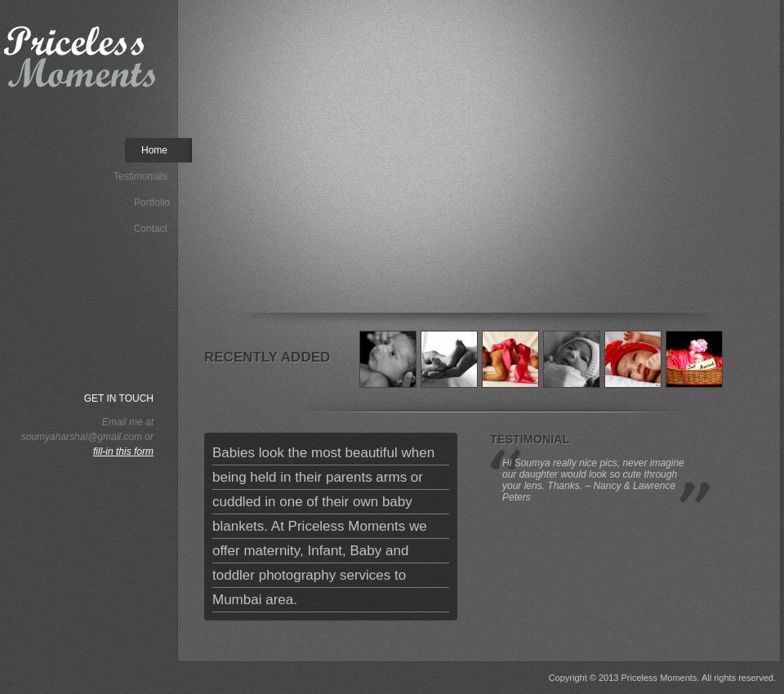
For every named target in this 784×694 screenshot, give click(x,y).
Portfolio (159, 202)
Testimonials (140, 176)
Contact (151, 229)
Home (154, 150)
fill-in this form (123, 452)
